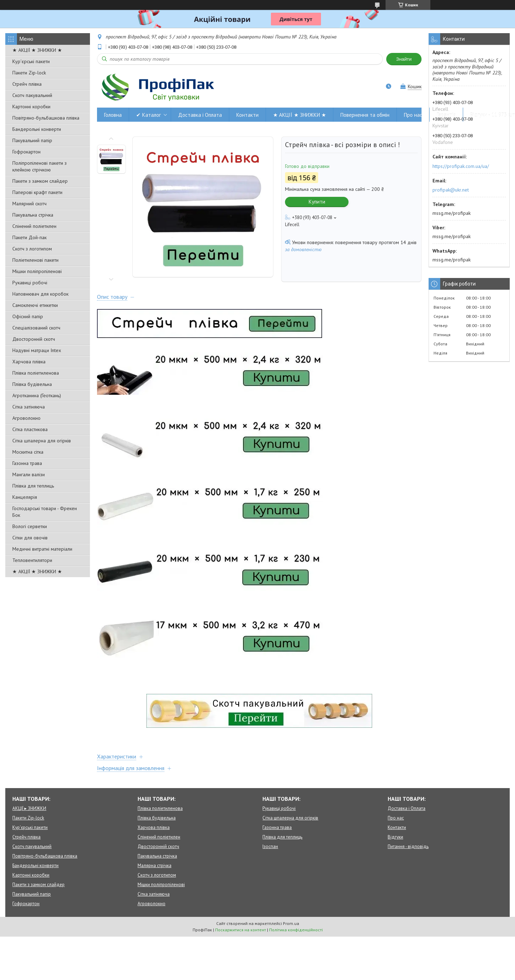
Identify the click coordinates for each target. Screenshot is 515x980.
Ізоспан (270, 846)
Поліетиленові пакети (35, 260)
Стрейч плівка (27, 84)
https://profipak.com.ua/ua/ (461, 166)
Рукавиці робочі (30, 283)
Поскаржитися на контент (241, 930)
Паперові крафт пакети (37, 192)
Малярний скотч (29, 204)
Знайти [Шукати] (404, 59)
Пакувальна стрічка (33, 215)
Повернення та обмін (365, 115)
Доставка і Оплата (200, 115)
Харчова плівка (29, 362)
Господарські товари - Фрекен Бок (45, 512)
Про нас (413, 115)
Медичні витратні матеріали (42, 549)
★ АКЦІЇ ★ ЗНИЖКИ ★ (37, 50)
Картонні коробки (31, 107)
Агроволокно (26, 418)
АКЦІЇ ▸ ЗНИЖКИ (29, 808)
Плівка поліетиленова (36, 373)
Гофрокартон (26, 152)
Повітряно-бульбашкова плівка (46, 118)
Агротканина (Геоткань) (37, 395)
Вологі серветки (30, 526)
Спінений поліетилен (34, 226)
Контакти (247, 115)
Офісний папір (28, 316)
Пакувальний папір (32, 140)
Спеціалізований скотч (36, 328)
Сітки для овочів (30, 538)
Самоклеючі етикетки (35, 305)
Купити (317, 202)
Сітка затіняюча (29, 407)
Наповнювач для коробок (40, 294)
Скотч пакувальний (32, 95)
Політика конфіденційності (296, 930)
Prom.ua (291, 923)
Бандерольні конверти (37, 129)
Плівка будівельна (32, 384)
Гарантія (446, 115)
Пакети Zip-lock (29, 73)
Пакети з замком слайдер (40, 181)
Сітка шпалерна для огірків (42, 441)
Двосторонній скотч (34, 339)
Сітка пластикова (30, 429)
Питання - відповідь (408, 846)
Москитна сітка (28, 452)
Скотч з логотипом (32, 249)
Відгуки (395, 837)
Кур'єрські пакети (31, 61)
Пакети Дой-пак (29, 237)
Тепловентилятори (32, 560)
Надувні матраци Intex (37, 350)
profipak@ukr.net (451, 190)
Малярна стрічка (154, 866)
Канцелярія (25, 497)
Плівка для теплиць (33, 486)
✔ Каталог (149, 115)
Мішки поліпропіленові (37, 271)
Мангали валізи (29, 474)
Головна (113, 115)
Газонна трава (27, 463)
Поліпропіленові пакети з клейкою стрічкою (40, 166)
